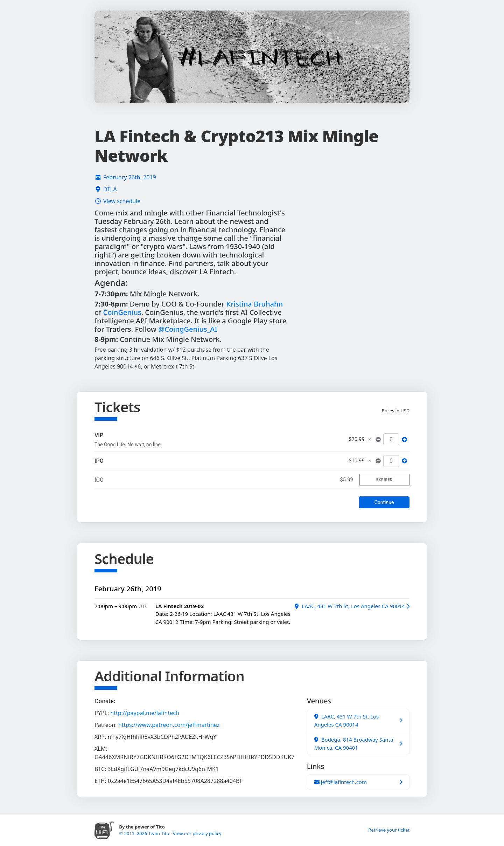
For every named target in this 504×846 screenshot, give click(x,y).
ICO (99, 480)
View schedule (122, 201)
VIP (99, 435)
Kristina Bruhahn (255, 304)
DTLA (110, 189)
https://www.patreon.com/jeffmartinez (169, 725)
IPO (99, 461)
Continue (384, 502)
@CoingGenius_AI (188, 329)
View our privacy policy (197, 833)
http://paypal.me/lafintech (145, 713)
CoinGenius (122, 312)
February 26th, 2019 (130, 177)
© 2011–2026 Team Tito (145, 833)
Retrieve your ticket (389, 830)
